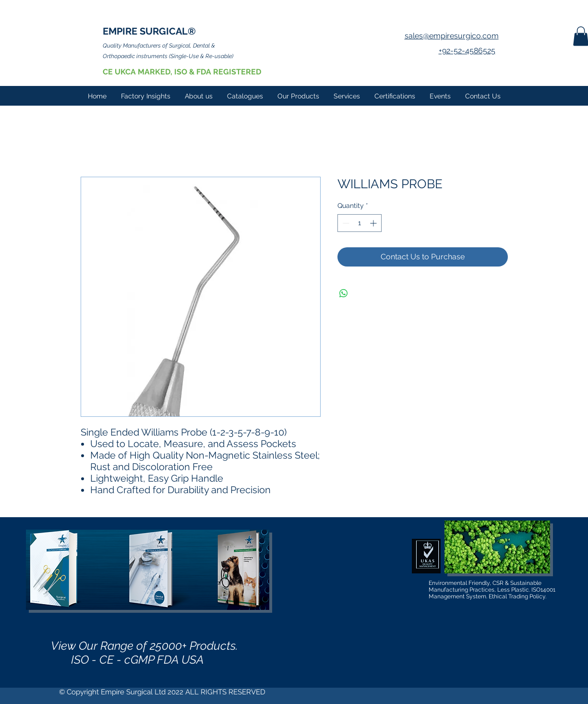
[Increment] (374, 223)
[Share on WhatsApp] (344, 293)
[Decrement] (345, 223)
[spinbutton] (360, 223)
